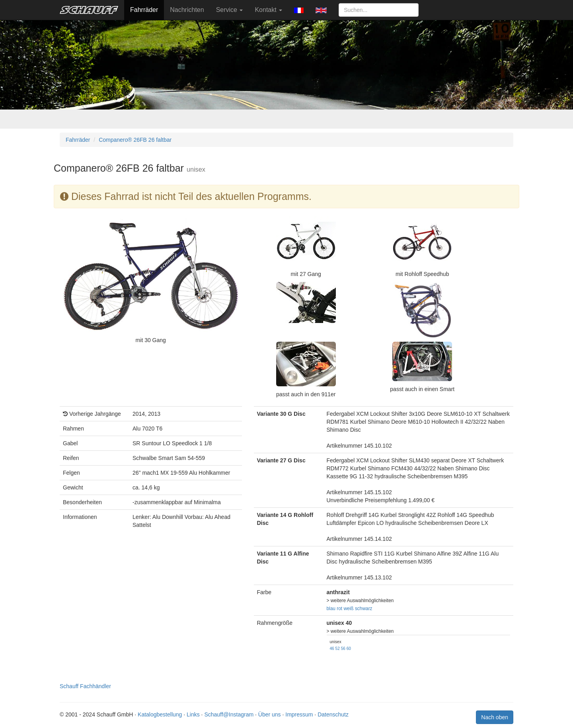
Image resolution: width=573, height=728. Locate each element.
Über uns (270, 714)
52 (338, 649)
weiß (349, 609)
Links (193, 714)
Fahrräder (144, 10)
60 (349, 649)
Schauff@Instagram (229, 714)
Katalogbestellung (160, 714)
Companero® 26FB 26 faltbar (135, 140)
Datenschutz (333, 714)
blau (331, 609)
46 (332, 649)
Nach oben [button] (495, 717)
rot (339, 609)
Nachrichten (187, 10)
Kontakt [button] (268, 10)
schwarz (364, 609)
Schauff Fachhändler (85, 686)
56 (343, 649)
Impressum (299, 714)
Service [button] (230, 10)
